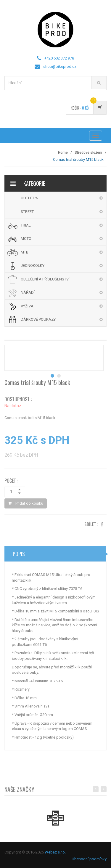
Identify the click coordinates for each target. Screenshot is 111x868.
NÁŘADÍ (28, 292)
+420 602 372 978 (59, 58)
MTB (25, 252)
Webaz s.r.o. (55, 852)
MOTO (26, 239)
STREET (27, 212)
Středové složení (88, 153)
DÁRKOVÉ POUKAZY (38, 319)
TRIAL (26, 225)
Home (63, 153)
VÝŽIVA (27, 306)
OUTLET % (29, 198)
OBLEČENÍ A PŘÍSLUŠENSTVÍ (45, 279)
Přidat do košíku (26, 505)
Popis (19, 556)
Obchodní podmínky (89, 859)
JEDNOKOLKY (33, 265)
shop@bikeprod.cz (60, 66)
